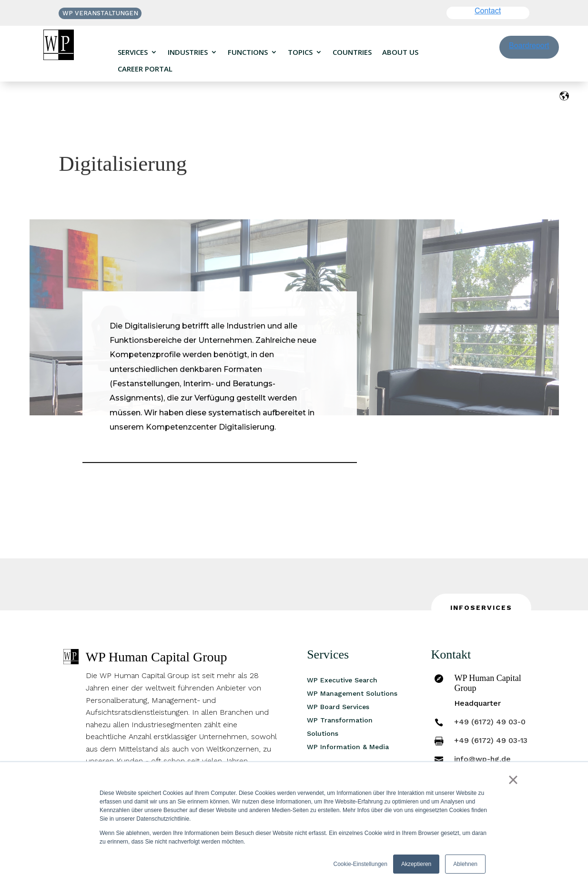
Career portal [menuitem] (145, 69)
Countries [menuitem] (352, 52)
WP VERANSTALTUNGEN (100, 13)
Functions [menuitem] (248, 52)
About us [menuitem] (400, 52)
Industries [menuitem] (188, 52)
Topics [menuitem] (300, 52)
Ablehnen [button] (465, 864)
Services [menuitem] (133, 52)
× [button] (513, 780)
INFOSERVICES (481, 608)
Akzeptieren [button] (416, 864)
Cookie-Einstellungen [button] (360, 864)
